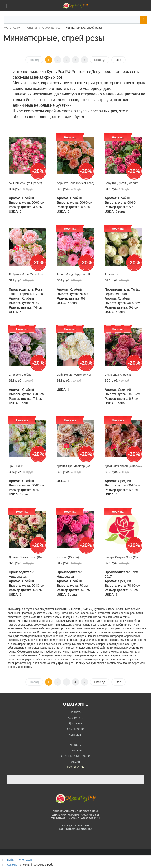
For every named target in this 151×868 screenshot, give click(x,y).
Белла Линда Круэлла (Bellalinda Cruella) (84, 274)
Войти (11, 860)
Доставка (75, 723)
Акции (75, 761)
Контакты (75, 735)
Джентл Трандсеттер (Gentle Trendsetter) (84, 466)
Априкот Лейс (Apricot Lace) (75, 183)
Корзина (12, 865)
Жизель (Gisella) (68, 557)
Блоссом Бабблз (20, 375)
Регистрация (25, 860)
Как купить (75, 718)
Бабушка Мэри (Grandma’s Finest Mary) (35, 274)
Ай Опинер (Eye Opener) (25, 183)
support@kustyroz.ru (75, 829)
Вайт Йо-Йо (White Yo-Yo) (74, 375)
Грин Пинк (16, 466)
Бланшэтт (111, 274)
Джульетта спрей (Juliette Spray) (127, 466)
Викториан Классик (118, 375)
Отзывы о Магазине (75, 756)
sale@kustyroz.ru (76, 826)
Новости (75, 712)
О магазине (75, 729)
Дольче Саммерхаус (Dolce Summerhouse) (37, 557)
